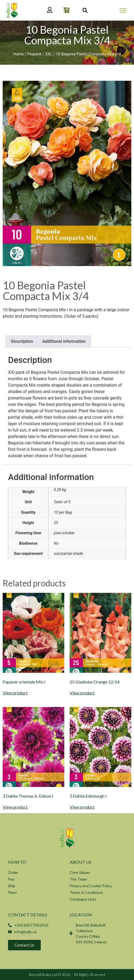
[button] (123, 10)
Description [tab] (22, 341)
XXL (49, 54)
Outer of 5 (62, 502)
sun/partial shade (68, 554)
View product (15, 693)
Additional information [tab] (64, 341)
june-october (64, 533)
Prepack (34, 54)
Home (18, 54)
